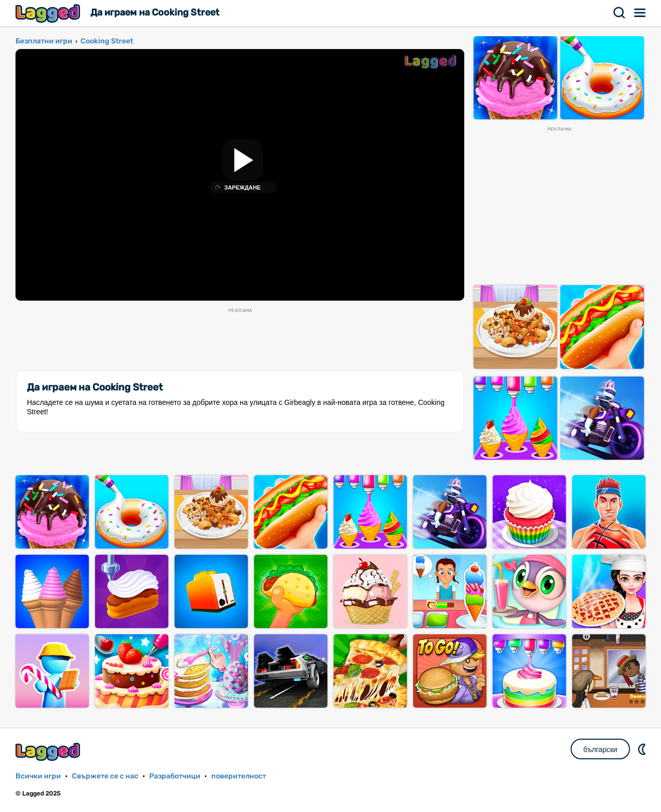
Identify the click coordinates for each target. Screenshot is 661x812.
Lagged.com (49, 752)
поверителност (239, 776)
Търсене (620, 13)
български (601, 749)
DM (643, 749)
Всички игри (38, 776)
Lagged (49, 13)
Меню (640, 13)
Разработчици (175, 776)
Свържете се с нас (105, 776)
